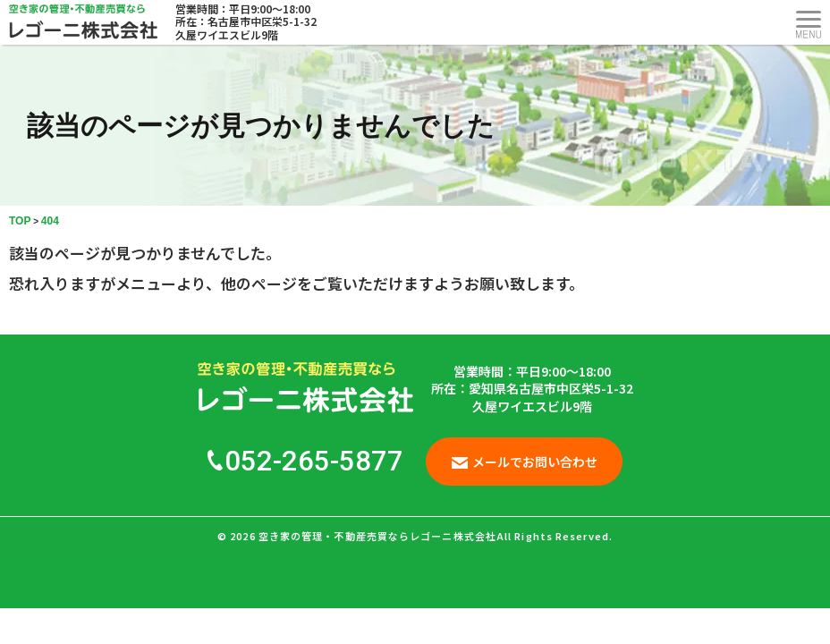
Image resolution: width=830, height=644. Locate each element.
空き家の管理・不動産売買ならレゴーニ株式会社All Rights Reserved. (436, 536)
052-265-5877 (305, 461)
